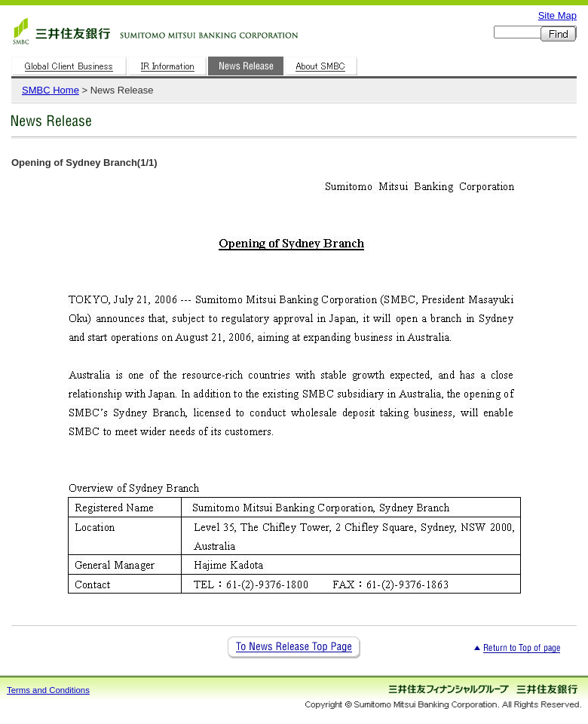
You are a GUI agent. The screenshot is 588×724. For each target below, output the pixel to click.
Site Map (557, 15)
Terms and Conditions (48, 690)
